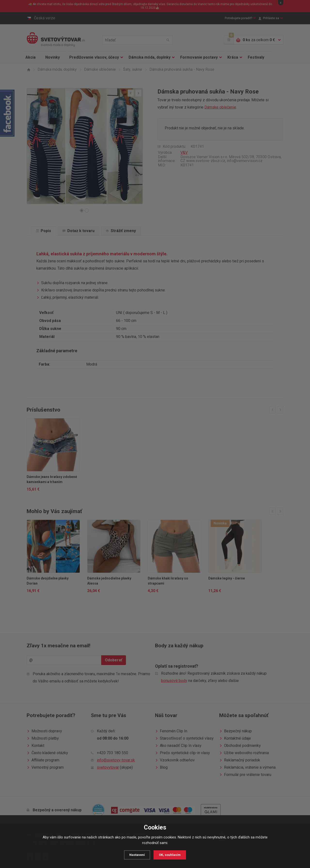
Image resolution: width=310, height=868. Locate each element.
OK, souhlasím (170, 855)
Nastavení (136, 855)
